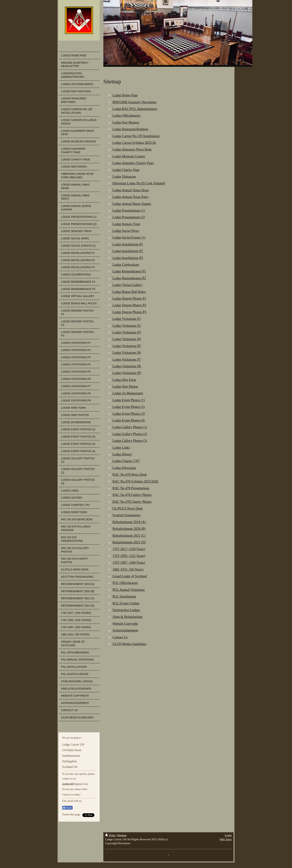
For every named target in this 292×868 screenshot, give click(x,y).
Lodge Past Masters (126, 122)
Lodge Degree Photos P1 (129, 299)
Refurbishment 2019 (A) (129, 522)
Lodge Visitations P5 (127, 346)
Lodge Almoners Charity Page (133, 163)
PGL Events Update (126, 603)
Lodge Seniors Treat (126, 224)
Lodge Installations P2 (128, 251)
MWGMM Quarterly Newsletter (134, 102)
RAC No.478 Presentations (131, 488)
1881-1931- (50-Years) (128, 569)
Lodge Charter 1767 (126, 461)
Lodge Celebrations (126, 265)
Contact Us (120, 637)
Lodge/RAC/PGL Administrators (135, 109)
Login (228, 835)
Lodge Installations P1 (128, 244)
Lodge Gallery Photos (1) (130, 427)
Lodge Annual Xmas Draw (131, 190)
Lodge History (122, 454)
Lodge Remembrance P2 (129, 278)
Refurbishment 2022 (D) (129, 542)
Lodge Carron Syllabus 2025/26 (134, 143)
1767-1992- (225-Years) (129, 556)
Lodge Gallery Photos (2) (130, 434)
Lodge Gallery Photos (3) (130, 441)
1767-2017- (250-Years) (129, 549)
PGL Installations (124, 596)
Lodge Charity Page (126, 170)
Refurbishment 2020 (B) (129, 529)
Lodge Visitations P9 (127, 373)
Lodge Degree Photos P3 (129, 312)
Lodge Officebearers (126, 116)
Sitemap (122, 835)
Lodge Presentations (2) (129, 217)
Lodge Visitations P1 (127, 319)
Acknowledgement (125, 630)
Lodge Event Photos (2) (129, 407)
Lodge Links (121, 448)
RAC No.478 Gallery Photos (132, 495)
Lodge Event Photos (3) (129, 414)
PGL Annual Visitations (129, 590)
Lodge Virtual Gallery (127, 285)
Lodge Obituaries (124, 177)
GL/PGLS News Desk (128, 508)
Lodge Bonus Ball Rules (129, 292)
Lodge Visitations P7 (127, 360)
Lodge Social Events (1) (129, 237)
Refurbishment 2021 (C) (129, 536)
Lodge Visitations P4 (127, 339)
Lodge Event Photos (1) (129, 400)
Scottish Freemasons (126, 515)
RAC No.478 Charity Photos (132, 502)
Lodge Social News (126, 231)
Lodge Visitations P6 (127, 353)
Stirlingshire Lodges (126, 610)
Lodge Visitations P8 (127, 366)
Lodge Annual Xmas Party (130, 197)
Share (67, 808)
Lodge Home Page (125, 95)
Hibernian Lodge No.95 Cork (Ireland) (139, 183)
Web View (226, 839)
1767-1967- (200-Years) (129, 563)
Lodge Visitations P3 (127, 332)
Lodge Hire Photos (125, 387)
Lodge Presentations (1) (129, 210)
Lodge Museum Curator (129, 156)
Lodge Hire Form (124, 380)
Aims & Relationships (128, 617)
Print (110, 835)
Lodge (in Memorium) (128, 393)
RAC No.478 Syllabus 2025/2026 (135, 481)
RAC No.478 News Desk (130, 475)
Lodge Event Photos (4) (129, 420)
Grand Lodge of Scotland (130, 576)
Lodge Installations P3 (128, 258)
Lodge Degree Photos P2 (129, 305)
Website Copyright (125, 624)
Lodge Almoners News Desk (132, 149)
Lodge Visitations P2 (127, 326)
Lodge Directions (124, 468)
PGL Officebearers (125, 583)
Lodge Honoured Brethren (130, 129)
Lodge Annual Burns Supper (132, 204)
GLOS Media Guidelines (129, 644)
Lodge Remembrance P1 (129, 271)
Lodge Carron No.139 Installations (136, 136)
